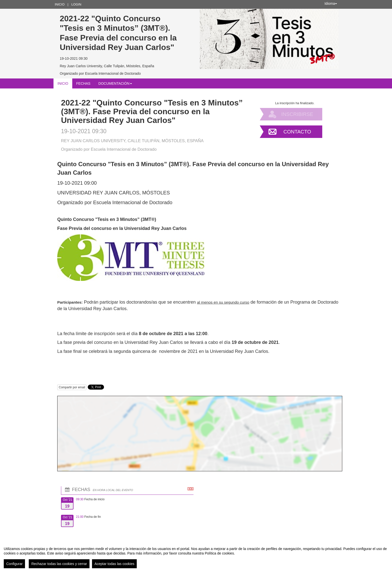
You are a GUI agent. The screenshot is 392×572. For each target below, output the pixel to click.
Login (76, 4)
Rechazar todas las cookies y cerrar (59, 564)
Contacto (297, 132)
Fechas (83, 83)
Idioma (331, 3)
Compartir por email (72, 387)
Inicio (60, 4)
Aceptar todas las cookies (114, 564)
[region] (196, 556)
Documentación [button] (115, 83)
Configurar (14, 564)
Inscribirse (297, 114)
